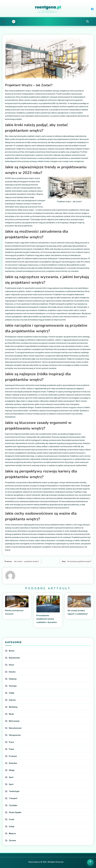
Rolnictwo (13, 763)
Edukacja (13, 679)
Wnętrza (12, 833)
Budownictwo (14, 658)
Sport (11, 777)
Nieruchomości (15, 728)
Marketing (13, 707)
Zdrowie (12, 841)
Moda (11, 714)
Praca (11, 742)
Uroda (11, 819)
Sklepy (12, 770)
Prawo (11, 749)
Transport (13, 798)
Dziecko (12, 672)
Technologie (14, 791)
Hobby (11, 693)
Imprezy (12, 700)
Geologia (13, 686)
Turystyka (13, 805)
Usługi (12, 826)
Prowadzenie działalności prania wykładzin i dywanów (47, 619)
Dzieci (11, 665)
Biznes (12, 651)
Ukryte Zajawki (15, 812)
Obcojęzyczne (15, 735)
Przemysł (13, 756)
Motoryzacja (14, 721)
